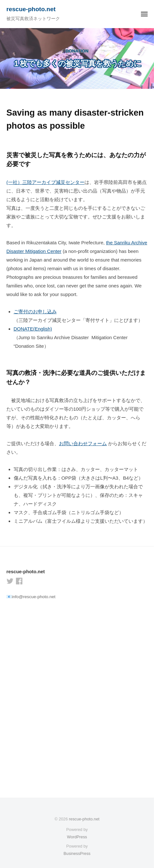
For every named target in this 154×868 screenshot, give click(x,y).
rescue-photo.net (31, 9)
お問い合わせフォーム (83, 443)
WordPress (77, 837)
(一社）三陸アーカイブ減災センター (45, 182)
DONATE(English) (33, 329)
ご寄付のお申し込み (35, 312)
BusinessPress (77, 853)
